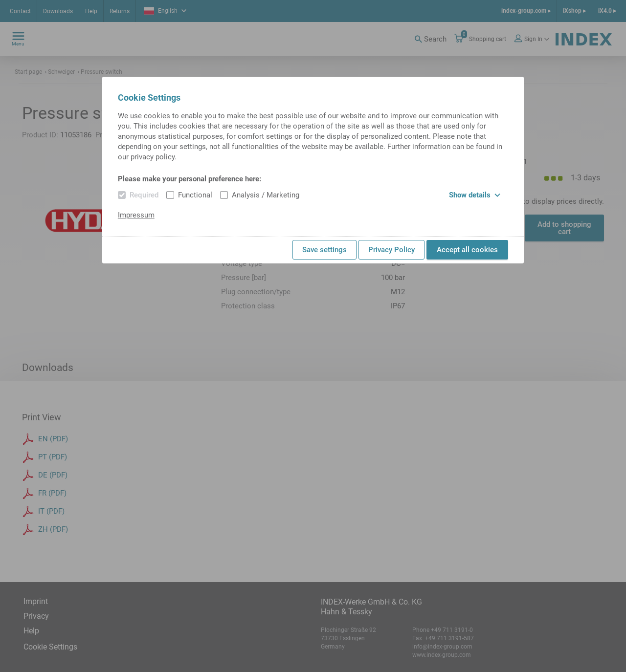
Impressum (136, 215)
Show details (475, 195)
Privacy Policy (391, 250)
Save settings (324, 250)
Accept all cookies (467, 250)
